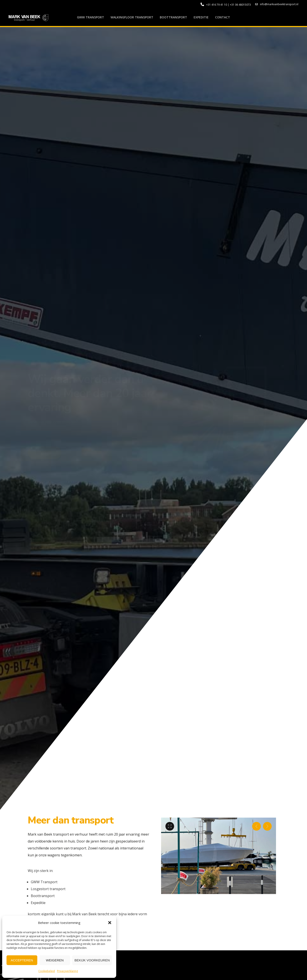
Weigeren (55, 960)
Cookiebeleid (47, 971)
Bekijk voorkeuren (92, 960)
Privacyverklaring (67, 971)
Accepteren (22, 960)
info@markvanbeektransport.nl (277, 4)
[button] (110, 923)
